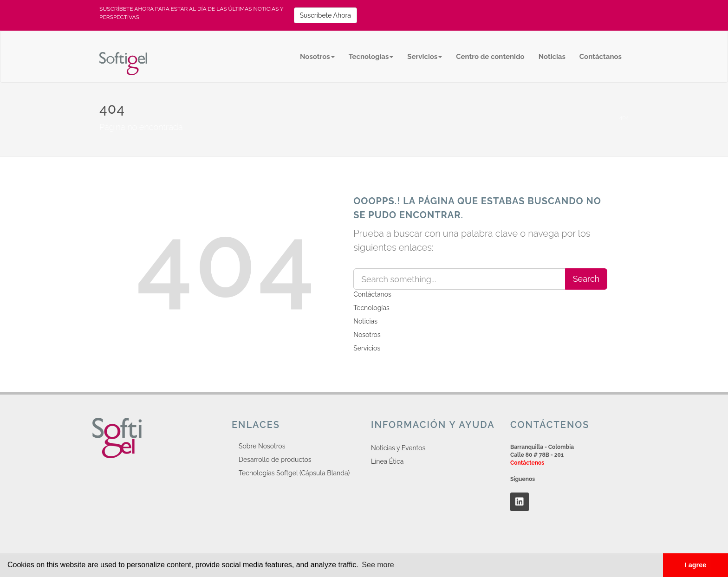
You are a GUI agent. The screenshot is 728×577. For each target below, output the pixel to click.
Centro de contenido (490, 57)
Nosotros (317, 57)
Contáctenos (527, 463)
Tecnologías (371, 57)
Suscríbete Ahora (325, 15)
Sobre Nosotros (262, 446)
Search (586, 279)
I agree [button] (695, 565)
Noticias (552, 57)
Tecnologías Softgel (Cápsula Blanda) (294, 473)
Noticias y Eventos (398, 448)
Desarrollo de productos (275, 460)
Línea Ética (387, 461)
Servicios (425, 57)
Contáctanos (601, 57)
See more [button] (378, 565)
